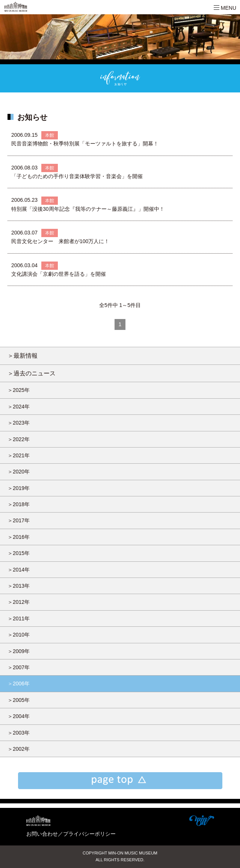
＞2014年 (19, 570)
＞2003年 (19, 733)
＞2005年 (19, 700)
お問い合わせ (42, 834)
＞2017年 (19, 520)
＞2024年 (19, 407)
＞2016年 (19, 537)
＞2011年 (19, 618)
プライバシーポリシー (89, 834)
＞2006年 (19, 684)
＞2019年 (19, 488)
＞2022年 (19, 439)
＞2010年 (19, 635)
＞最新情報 (23, 355)
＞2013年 (19, 586)
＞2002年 (19, 749)
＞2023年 (19, 423)
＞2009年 (19, 651)
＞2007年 (19, 667)
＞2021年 (19, 455)
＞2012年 (19, 602)
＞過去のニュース (32, 373)
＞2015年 (19, 553)
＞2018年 (19, 504)
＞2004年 (19, 716)
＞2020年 (19, 472)
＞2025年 (19, 390)
